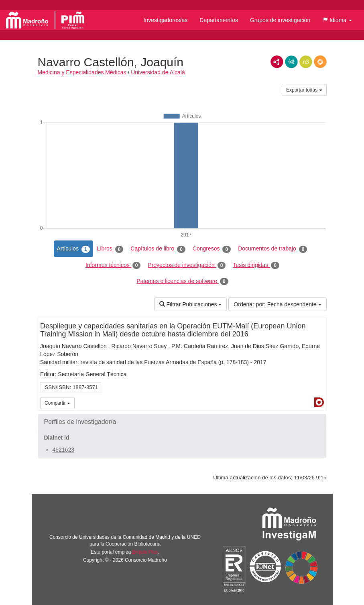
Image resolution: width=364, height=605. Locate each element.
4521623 (64, 450)
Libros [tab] (110, 249)
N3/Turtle (306, 62)
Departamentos (219, 20)
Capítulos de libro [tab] (158, 249)
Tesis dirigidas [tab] (256, 265)
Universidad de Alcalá (158, 72)
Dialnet (319, 402)
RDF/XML (277, 62)
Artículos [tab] (73, 249)
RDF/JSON (320, 62)
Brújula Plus (145, 552)
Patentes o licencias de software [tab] (182, 281)
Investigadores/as (166, 20)
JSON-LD (291, 62)
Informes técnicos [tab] (113, 265)
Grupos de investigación (280, 20)
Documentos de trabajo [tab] (272, 249)
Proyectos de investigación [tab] (187, 265)
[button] (337, 20)
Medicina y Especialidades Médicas (82, 72)
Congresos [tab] (212, 249)
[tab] (182, 422)
